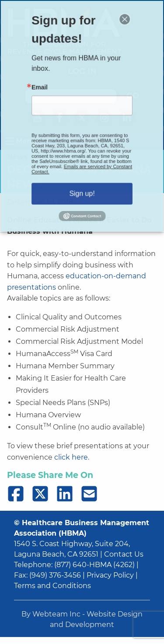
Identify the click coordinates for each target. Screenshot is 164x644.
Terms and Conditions (52, 586)
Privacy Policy (110, 575)
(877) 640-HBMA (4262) (94, 565)
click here (71, 457)
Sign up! (82, 184)
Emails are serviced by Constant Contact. (82, 163)
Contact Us (124, 554)
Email (45, 90)
